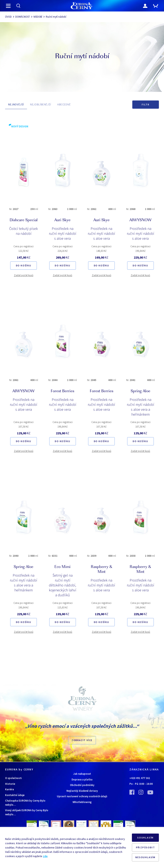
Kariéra (10, 789)
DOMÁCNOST (23, 17)
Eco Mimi (62, 567)
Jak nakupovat (82, 774)
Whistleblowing (82, 802)
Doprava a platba (82, 780)
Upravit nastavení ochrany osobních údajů (82, 796)
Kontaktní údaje (15, 795)
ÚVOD (8, 17)
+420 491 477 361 (140, 778)
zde (45, 856)
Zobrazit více (82, 740)
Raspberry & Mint (102, 570)
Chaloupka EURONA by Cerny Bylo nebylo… (25, 803)
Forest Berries (62, 391)
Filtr (146, 104)
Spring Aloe (140, 391)
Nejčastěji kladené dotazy (82, 791)
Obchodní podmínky (82, 785)
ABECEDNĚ (64, 104)
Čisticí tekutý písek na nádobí (24, 231)
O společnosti (13, 778)
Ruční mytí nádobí (56, 17)
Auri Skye (62, 220)
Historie (10, 784)
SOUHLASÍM (145, 838)
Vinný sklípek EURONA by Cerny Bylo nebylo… (27, 812)
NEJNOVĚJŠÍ (16, 104)
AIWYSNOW (140, 220)
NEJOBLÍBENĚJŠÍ (41, 104)
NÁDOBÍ (38, 17)
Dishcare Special (24, 220)
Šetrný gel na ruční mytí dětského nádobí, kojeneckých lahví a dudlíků (63, 585)
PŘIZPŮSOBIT (145, 847)
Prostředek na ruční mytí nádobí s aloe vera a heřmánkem (140, 407)
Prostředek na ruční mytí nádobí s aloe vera (63, 233)
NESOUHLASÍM (145, 857)
